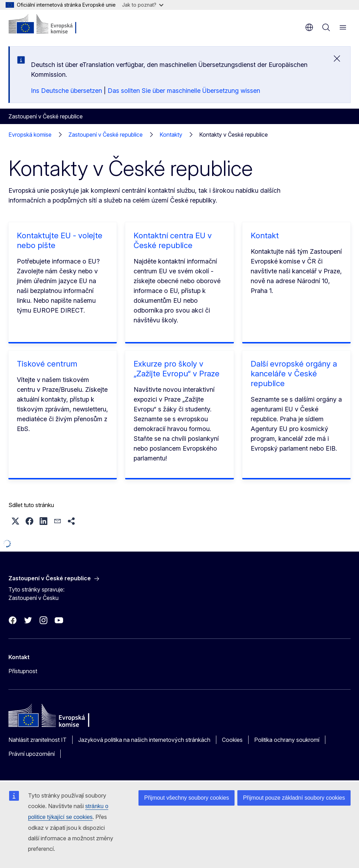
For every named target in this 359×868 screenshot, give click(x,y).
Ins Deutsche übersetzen (66, 91)
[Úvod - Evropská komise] (51, 25)
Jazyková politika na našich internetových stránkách (144, 740)
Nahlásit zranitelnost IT (38, 740)
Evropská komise (30, 135)
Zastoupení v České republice (106, 135)
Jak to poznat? (143, 5)
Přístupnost (23, 671)
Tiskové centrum (47, 364)
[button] (15, 521)
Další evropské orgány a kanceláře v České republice (294, 374)
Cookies (232, 740)
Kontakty (171, 135)
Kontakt (265, 235)
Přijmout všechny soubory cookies (187, 798)
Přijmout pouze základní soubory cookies (294, 798)
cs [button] (309, 27)
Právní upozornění (32, 754)
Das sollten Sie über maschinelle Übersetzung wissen (184, 91)
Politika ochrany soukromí (287, 740)
